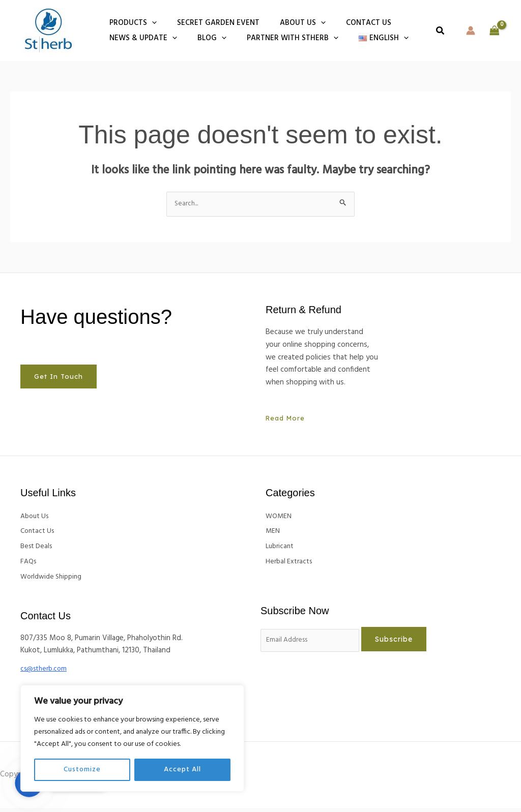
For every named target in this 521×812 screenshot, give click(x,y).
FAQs (29, 565)
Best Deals (38, 549)
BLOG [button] (204, 38)
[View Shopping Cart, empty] (495, 31)
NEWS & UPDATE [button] (141, 38)
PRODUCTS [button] (131, 23)
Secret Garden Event (211, 23)
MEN (273, 533)
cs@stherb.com (46, 673)
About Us (36, 518)
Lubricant (281, 549)
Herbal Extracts (291, 565)
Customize (82, 770)
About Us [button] (290, 23)
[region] (132, 738)
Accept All (182, 770)
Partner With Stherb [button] (280, 38)
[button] (149, 23)
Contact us (351, 23)
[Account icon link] (471, 31)
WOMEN (280, 518)
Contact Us (39, 533)
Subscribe (405, 644)
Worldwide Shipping (54, 581)
